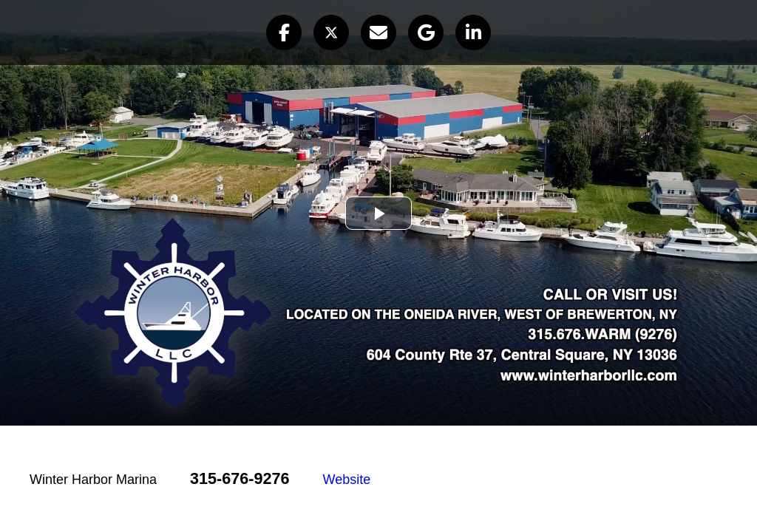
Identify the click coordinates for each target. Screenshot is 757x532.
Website (347, 480)
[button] (284, 33)
